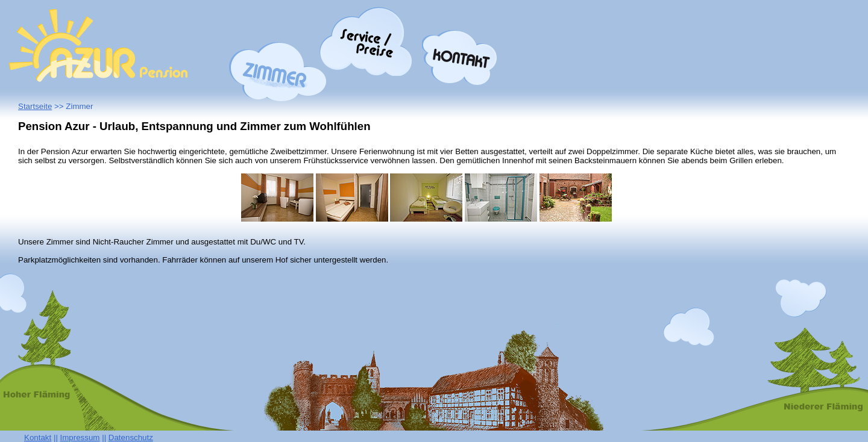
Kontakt (460, 58)
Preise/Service (366, 41)
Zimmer (278, 72)
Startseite (35, 106)
